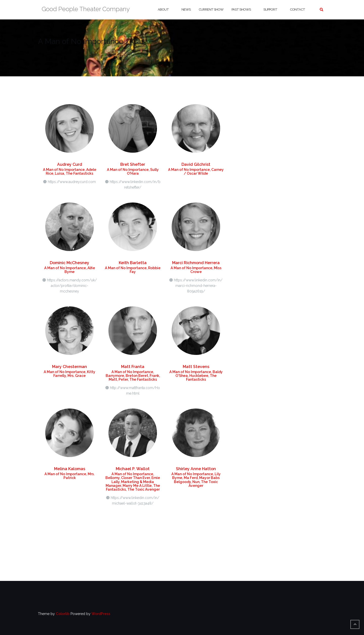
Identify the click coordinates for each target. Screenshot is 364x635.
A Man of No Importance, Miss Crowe (196, 270)
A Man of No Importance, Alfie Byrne (70, 270)
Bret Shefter (133, 164)
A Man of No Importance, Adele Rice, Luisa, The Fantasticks (70, 172)
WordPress (101, 614)
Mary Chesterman (70, 367)
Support (270, 9)
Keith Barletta (133, 263)
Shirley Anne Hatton (196, 469)
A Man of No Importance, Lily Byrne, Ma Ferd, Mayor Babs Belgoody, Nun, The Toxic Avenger (196, 480)
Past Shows (241, 9)
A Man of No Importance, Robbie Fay (133, 270)
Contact (298, 9)
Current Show (211, 9)
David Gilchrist (196, 164)
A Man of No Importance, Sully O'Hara (133, 172)
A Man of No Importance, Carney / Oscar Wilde (196, 172)
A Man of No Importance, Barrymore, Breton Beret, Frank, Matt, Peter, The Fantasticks (133, 376)
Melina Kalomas (70, 469)
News (186, 9)
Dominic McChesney (70, 263)
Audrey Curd (70, 164)
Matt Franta (133, 367)
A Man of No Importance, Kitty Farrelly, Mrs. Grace (70, 374)
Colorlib (63, 614)
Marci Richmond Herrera (196, 263)
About (163, 9)
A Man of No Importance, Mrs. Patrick (70, 476)
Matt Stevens (196, 367)
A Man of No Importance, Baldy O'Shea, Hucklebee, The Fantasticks (196, 376)
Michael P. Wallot (133, 469)
